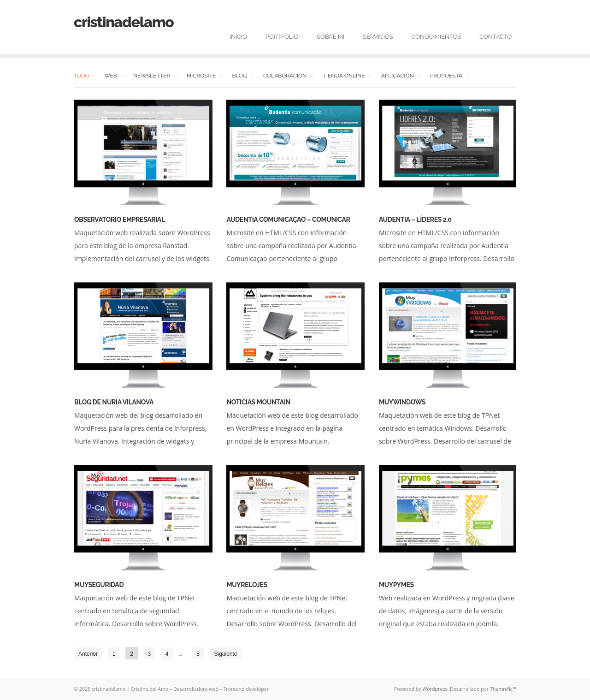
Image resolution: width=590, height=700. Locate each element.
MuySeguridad (99, 585)
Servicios (378, 36)
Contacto (496, 36)
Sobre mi (330, 36)
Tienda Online (344, 76)
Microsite (201, 76)
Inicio (238, 36)
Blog (239, 76)
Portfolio (282, 36)
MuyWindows (402, 402)
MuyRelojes (247, 585)
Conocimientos (436, 36)
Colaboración (285, 76)
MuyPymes (396, 585)
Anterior (88, 654)
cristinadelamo (124, 22)
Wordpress (435, 689)
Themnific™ (503, 689)
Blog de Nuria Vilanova (114, 402)
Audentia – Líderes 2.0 (415, 219)
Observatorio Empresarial (120, 219)
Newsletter (152, 76)
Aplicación (398, 76)
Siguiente (225, 654)
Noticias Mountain (258, 402)
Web (111, 76)
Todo (82, 76)
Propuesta (446, 76)
